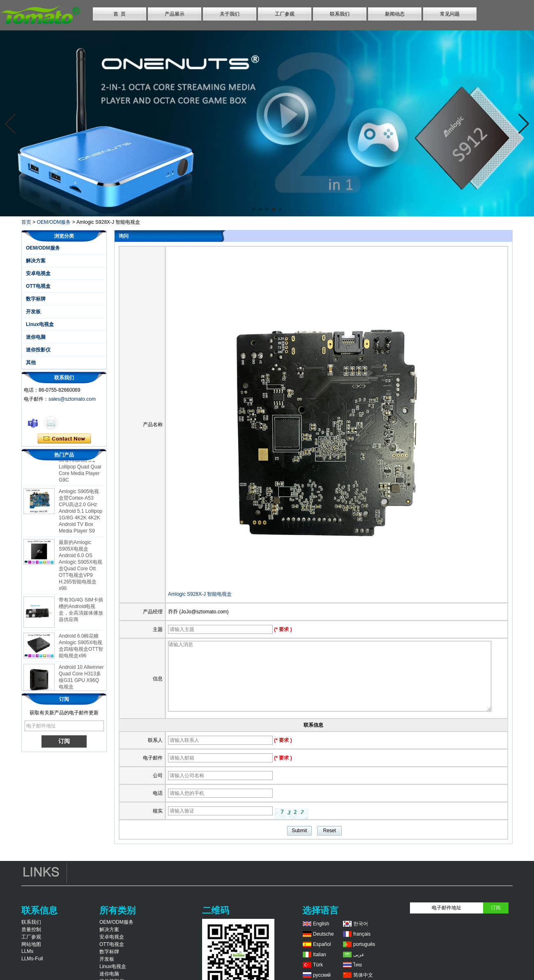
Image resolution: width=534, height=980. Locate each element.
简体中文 (363, 975)
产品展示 (175, 14)
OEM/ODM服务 (54, 222)
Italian (320, 955)
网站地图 (31, 944)
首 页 (120, 14)
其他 (31, 363)
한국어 (361, 924)
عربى (359, 955)
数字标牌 (36, 299)
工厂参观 (285, 14)
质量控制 (31, 930)
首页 (26, 222)
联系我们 (340, 14)
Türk (318, 965)
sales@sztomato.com (72, 399)
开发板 (33, 312)
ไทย (358, 965)
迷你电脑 (36, 337)
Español (322, 944)
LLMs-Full (32, 959)
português (364, 944)
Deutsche (323, 934)
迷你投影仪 (38, 350)
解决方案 (36, 261)
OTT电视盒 (38, 286)
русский (322, 975)
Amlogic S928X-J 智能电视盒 (200, 594)
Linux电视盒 (40, 324)
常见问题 (450, 14)
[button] (254, 209)
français (362, 934)
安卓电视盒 (38, 273)
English (321, 924)
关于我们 (230, 14)
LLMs (27, 951)
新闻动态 (395, 14)
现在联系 (64, 439)
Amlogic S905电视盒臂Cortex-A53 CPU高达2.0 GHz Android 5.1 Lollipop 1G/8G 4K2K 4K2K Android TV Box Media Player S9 (81, 513)
